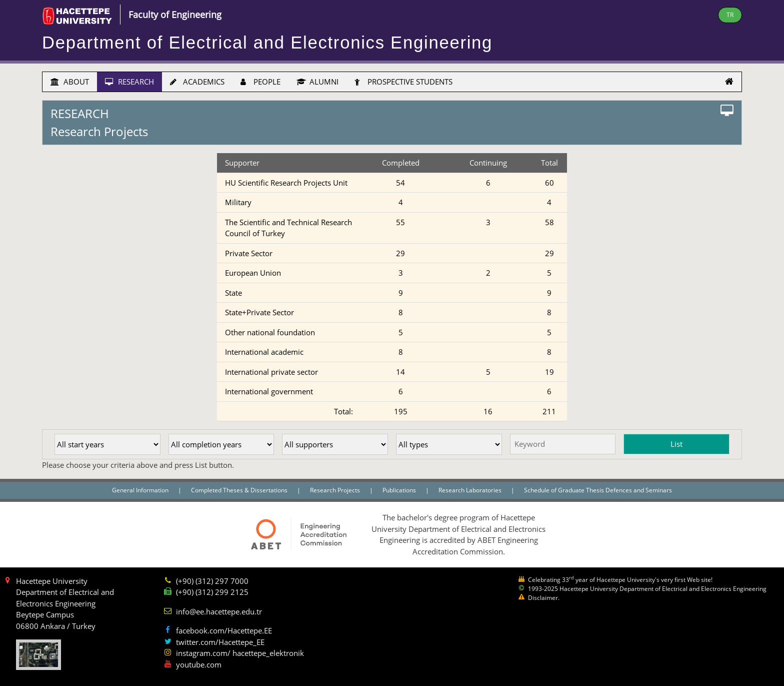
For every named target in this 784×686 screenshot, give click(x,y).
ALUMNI (317, 82)
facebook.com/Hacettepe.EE (224, 630)
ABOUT (70, 82)
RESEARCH (129, 82)
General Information (141, 490)
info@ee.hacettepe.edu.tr (219, 611)
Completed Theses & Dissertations (240, 490)
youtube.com (199, 664)
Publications (400, 490)
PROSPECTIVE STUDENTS (403, 82)
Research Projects (336, 490)
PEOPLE (260, 82)
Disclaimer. (544, 598)
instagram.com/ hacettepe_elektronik (240, 653)
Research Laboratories (471, 490)
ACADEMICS (197, 82)
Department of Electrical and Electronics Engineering (267, 43)
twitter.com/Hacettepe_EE (220, 642)
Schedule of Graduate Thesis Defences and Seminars (598, 490)
